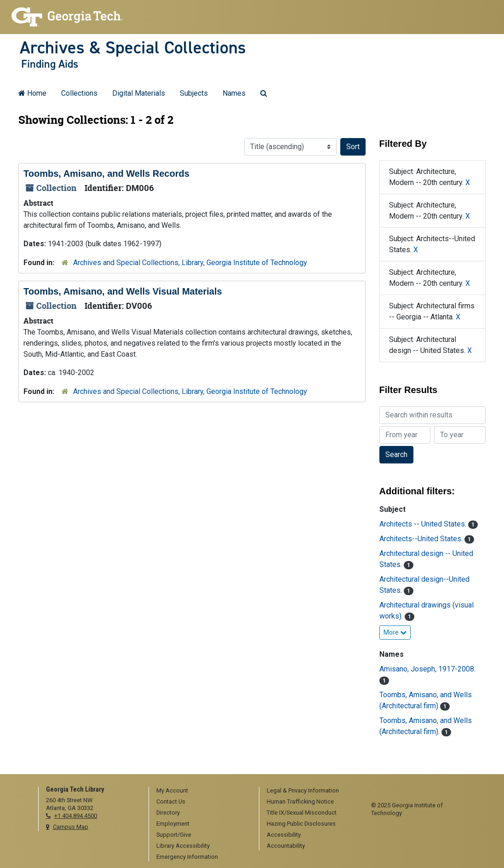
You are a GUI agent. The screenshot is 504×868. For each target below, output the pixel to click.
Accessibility (284, 835)
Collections (79, 93)
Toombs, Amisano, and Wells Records (106, 174)
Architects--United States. (422, 539)
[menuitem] (201, 791)
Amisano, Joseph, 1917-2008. (427, 669)
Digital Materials (139, 93)
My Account (172, 790)
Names (234, 93)
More (395, 632)
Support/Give (174, 835)
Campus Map (71, 827)
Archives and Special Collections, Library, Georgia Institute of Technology (190, 263)
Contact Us (171, 801)
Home (32, 93)
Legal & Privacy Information (303, 790)
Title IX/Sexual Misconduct (302, 813)
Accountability (286, 846)
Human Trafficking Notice (300, 801)
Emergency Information (187, 857)
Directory (168, 813)
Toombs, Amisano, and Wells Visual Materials (123, 291)
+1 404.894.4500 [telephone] (76, 816)
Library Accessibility (183, 846)
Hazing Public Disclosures (301, 824)
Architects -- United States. (424, 524)
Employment (173, 824)
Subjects (194, 93)
